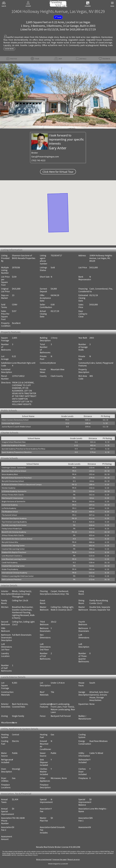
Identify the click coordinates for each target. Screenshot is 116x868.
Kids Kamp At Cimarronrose (12, 498)
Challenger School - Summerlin (14, 468)
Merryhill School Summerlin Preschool (17, 478)
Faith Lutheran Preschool (12, 579)
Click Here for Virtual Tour (58, 172)
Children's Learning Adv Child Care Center (18, 576)
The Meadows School (10, 512)
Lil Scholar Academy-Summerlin (14, 491)
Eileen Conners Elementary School (15, 420)
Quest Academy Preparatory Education (17, 452)
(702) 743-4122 (38, 160)
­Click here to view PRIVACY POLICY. (27, 855)
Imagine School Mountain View (14, 442)
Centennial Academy (10, 505)
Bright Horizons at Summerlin (13, 501)
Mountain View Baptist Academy (14, 518)
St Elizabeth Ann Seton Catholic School (17, 539)
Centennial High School (11, 423)
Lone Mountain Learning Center (14, 559)
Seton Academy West (10, 474)
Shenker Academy (8, 488)
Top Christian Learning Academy (14, 522)
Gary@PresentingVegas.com (45, 157)
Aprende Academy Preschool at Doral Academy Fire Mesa (23, 449)
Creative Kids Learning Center (13, 546)
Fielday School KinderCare (12, 529)
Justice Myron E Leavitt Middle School (16, 427)
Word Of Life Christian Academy (14, 532)
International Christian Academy (14, 573)
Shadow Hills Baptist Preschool (14, 552)
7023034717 (56, 255)
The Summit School (9, 515)
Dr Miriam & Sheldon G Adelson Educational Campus (22, 484)
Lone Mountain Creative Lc (12, 556)
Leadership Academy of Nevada (14, 445)
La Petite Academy (9, 508)
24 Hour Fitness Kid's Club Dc (13, 495)
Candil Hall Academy (10, 562)
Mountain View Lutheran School (14, 471)
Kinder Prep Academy (10, 569)
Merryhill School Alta (10, 542)
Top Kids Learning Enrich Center (14, 525)
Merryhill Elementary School (13, 481)
